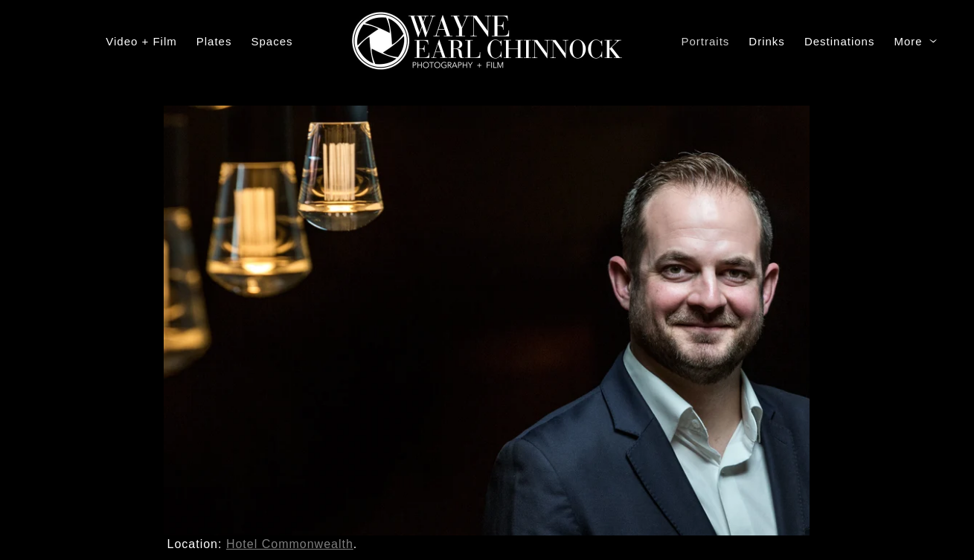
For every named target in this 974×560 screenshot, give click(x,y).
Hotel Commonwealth (290, 544)
